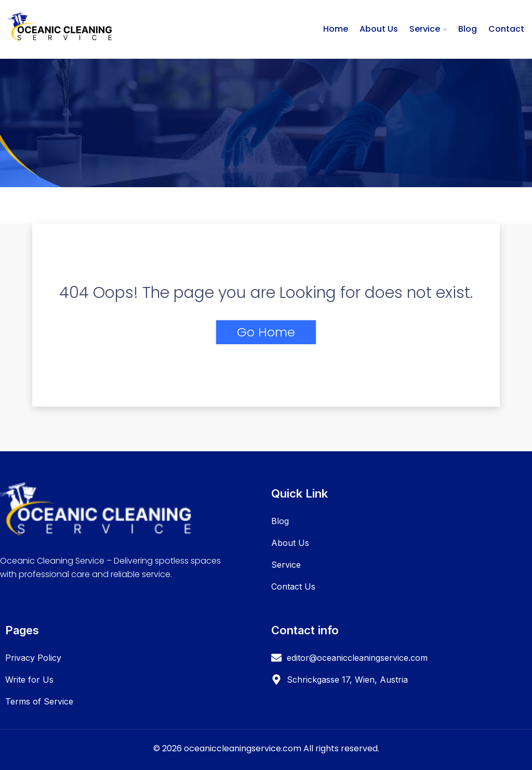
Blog (468, 29)
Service (425, 29)
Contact (506, 29)
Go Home (266, 332)
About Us (379, 29)
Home (336, 29)
